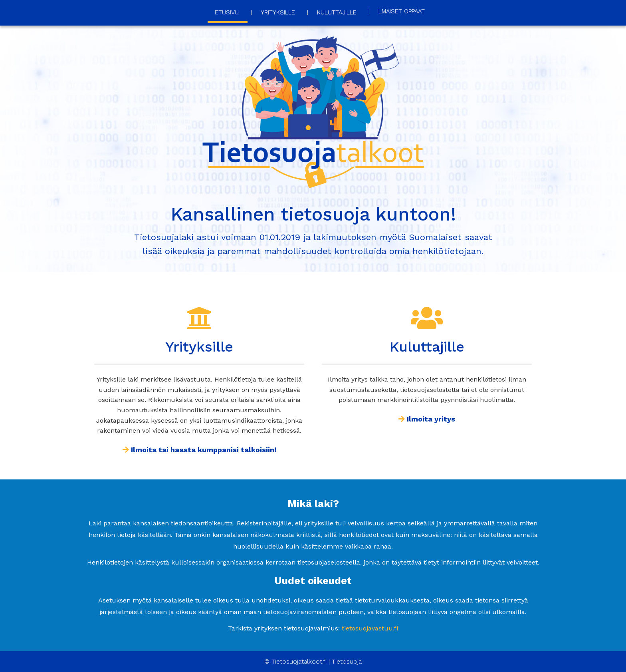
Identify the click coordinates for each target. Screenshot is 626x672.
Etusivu (227, 12)
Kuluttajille (337, 12)
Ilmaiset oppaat (401, 11)
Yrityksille (278, 12)
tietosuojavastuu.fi (370, 628)
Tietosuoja (347, 661)
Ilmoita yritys (427, 419)
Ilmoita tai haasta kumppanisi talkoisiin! (199, 450)
